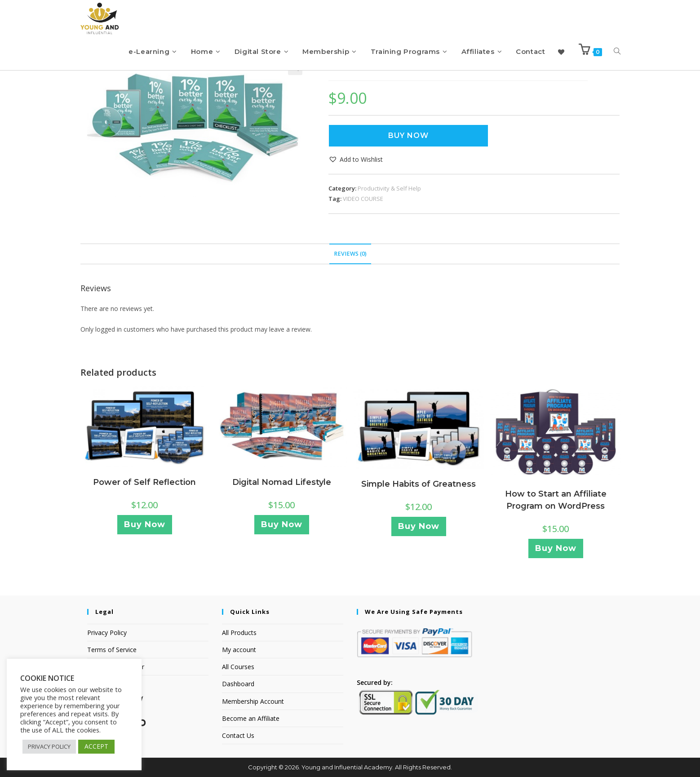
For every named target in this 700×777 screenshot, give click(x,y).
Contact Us (238, 735)
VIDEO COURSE (363, 199)
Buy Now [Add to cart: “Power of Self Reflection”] (145, 524)
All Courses (238, 667)
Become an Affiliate (251, 718)
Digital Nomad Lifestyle (282, 482)
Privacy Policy (107, 633)
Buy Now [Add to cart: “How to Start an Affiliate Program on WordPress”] (556, 548)
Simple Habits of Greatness (419, 484)
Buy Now (408, 135)
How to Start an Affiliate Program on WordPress (556, 500)
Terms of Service (112, 650)
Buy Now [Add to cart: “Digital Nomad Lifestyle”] (282, 524)
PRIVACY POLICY (49, 746)
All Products (239, 633)
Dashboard (238, 684)
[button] (356, 159)
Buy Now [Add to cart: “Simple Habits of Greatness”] (419, 526)
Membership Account (253, 701)
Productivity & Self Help (389, 188)
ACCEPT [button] (96, 746)
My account (239, 650)
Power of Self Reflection (144, 482)
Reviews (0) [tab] (350, 254)
